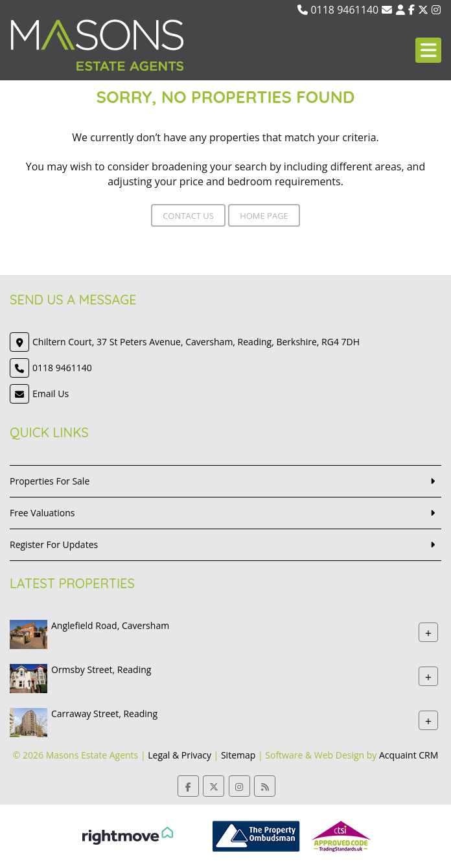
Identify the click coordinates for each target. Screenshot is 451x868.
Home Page (264, 216)
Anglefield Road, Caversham (110, 625)
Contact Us (188, 216)
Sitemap (238, 755)
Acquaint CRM (409, 755)
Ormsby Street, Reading (101, 669)
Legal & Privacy (179, 755)
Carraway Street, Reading (104, 714)
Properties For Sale (50, 481)
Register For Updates (54, 544)
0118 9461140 (338, 10)
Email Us (51, 394)
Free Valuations (42, 513)
